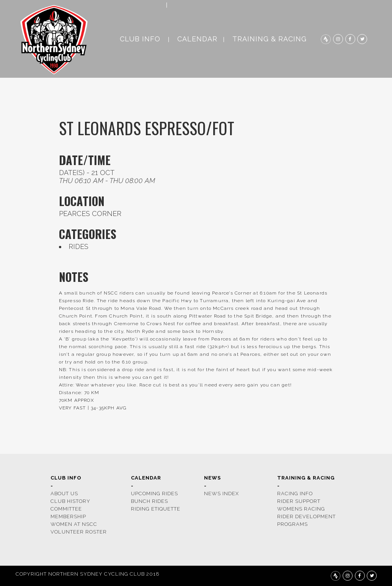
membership (68, 516)
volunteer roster (79, 532)
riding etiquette (156, 509)
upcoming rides (154, 494)
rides (78, 246)
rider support (299, 501)
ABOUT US (64, 494)
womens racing (301, 509)
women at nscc (74, 524)
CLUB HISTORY (70, 501)
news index (221, 494)
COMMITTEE (66, 509)
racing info (295, 494)
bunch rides (149, 501)
